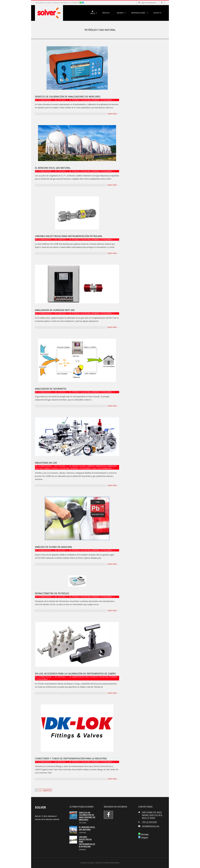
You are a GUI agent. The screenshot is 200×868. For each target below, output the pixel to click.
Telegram (143, 837)
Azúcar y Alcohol (79, 466)
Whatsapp (143, 834)
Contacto (157, 13)
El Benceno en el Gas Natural (53, 168)
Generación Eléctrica (81, 677)
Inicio (92, 13)
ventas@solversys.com (151, 826)
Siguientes (47, 790)
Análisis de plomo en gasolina (53, 547)
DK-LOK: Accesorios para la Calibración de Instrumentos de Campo (75, 674)
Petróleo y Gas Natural (81, 100)
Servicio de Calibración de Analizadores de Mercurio (68, 97)
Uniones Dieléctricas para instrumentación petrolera (68, 236)
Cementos (91, 466)
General (47, 468)
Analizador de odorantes (51, 389)
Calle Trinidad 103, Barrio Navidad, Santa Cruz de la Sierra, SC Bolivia (152, 815)
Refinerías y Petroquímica (102, 100)
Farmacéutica (101, 466)
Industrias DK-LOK (46, 463)
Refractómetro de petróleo (52, 593)
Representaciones (138, 13)
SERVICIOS (106, 13)
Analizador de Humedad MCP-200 (55, 310)
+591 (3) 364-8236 (149, 822)
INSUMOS (120, 13)
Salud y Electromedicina (102, 468)
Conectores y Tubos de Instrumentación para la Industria (71, 759)
